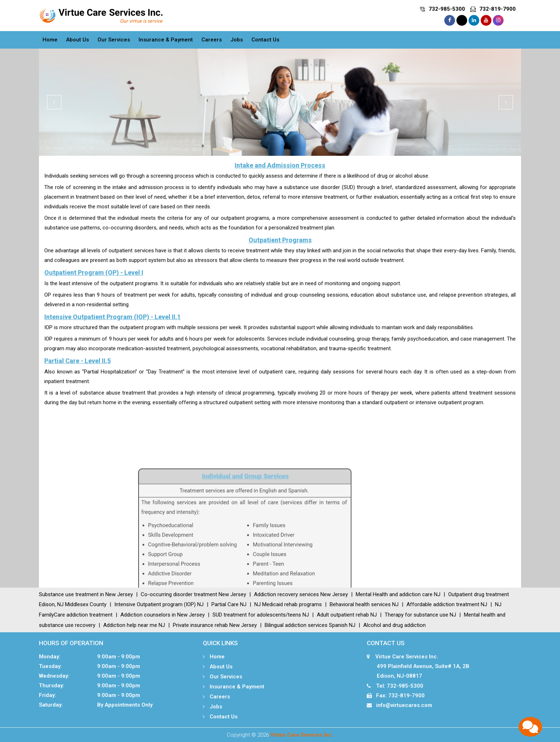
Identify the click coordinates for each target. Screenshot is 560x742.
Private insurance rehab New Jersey (215, 625)
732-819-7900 (497, 9)
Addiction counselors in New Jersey (162, 615)
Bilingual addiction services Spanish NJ (310, 625)
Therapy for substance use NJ (420, 615)
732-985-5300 (447, 9)
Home (50, 40)
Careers (212, 40)
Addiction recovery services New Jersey (301, 594)
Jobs (237, 40)
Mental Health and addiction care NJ (398, 594)
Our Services (114, 40)
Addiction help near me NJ (134, 625)
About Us (77, 40)
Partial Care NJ (229, 604)
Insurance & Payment (166, 40)
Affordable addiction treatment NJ (447, 604)
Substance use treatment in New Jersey (86, 594)
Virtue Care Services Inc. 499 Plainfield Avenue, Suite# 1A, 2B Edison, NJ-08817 (418, 666)
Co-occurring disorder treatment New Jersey (193, 594)
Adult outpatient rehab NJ (347, 615)
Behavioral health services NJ (364, 604)
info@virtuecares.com (404, 705)
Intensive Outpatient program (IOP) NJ (159, 604)
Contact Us (265, 40)
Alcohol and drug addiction (394, 625)
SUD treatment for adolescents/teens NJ (261, 615)
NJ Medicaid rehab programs (288, 604)
